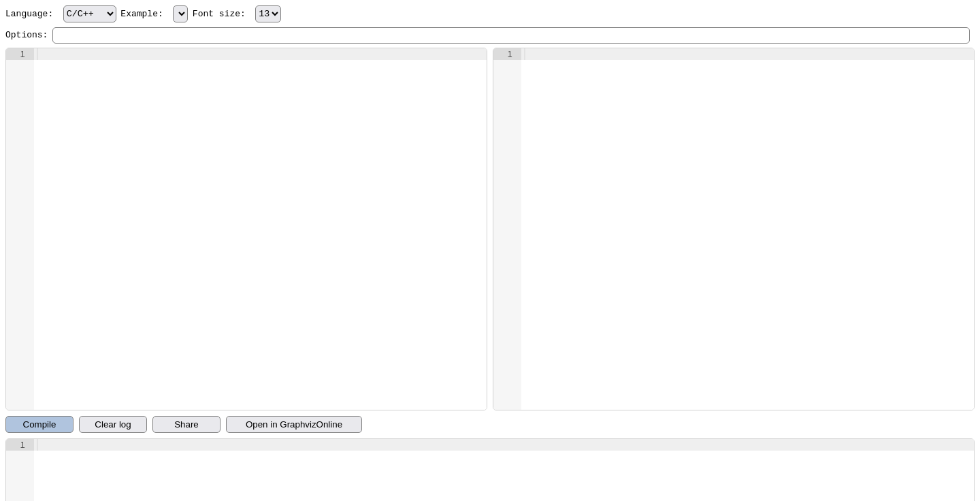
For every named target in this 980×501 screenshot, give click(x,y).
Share (186, 424)
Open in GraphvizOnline (294, 424)
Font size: (237, 14)
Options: (27, 35)
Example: (154, 14)
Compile (40, 424)
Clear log (113, 424)
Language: (61, 14)
